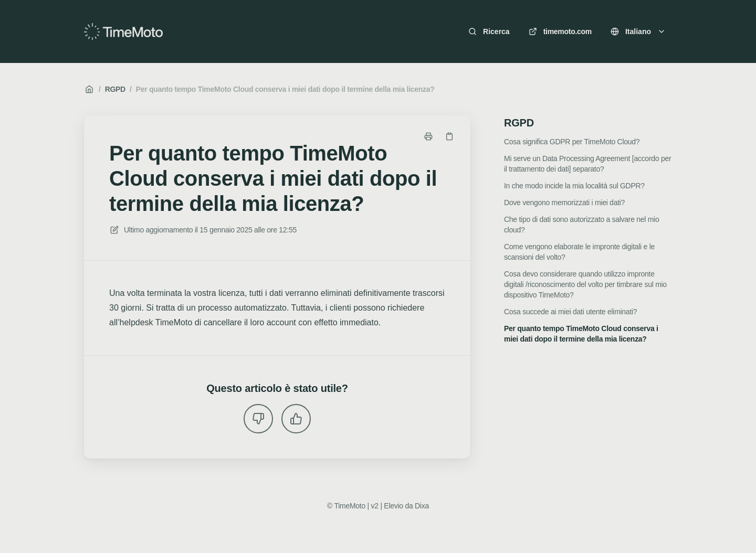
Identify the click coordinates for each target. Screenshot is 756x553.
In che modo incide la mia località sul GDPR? (574, 186)
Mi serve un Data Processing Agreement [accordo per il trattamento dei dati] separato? (587, 164)
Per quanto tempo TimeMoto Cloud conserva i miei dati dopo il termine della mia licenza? (285, 89)
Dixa (422, 506)
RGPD (115, 89)
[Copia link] (449, 136)
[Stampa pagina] (428, 136)
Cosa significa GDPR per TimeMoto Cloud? (572, 142)
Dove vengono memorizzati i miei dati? (564, 203)
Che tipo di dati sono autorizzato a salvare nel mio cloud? (581, 225)
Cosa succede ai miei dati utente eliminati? (570, 312)
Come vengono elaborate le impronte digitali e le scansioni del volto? (579, 252)
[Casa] (123, 31)
